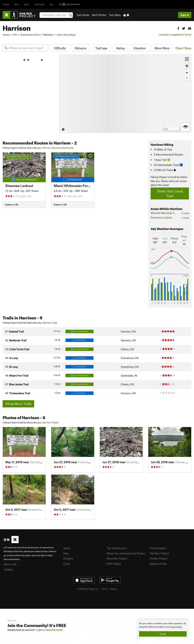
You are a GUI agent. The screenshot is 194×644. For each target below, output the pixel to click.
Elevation (140, 48)
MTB (17, 4)
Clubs (67, 564)
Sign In (185, 15)
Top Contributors (116, 548)
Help (66, 553)
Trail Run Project (159, 553)
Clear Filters (183, 48)
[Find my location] (187, 66)
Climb (6, 4)
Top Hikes (115, 15)
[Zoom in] (187, 73)
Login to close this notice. (50, 630)
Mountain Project (117, 558)
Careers (8, 569)
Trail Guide (83, 15)
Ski (52, 4)
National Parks (158, 564)
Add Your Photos (50, 422)
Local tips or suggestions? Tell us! (175, 35)
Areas (6, 35)
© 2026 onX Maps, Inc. (88, 589)
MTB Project (114, 564)
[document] (163, 629)
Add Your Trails (50, 323)
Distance (81, 48)
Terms (104, 589)
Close (163, 634)
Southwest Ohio (30, 35)
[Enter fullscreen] (187, 59)
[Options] (186, 127)
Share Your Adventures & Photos (126, 553)
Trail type (101, 48)
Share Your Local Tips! (170, 193)
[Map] (125, 94)
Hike (27, 4)
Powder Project (158, 558)
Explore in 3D (12, 204)
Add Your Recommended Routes (58, 148)
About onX (10, 564)
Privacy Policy (176, 627)
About (67, 548)
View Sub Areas (66, 35)
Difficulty (60, 48)
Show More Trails (18, 404)
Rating (120, 48)
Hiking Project (158, 548)
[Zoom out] (187, 78)
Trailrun (39, 4)
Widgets (68, 558)
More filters (162, 48)
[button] (178, 28)
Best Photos (99, 15)
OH (15, 35)
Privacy (113, 589)
